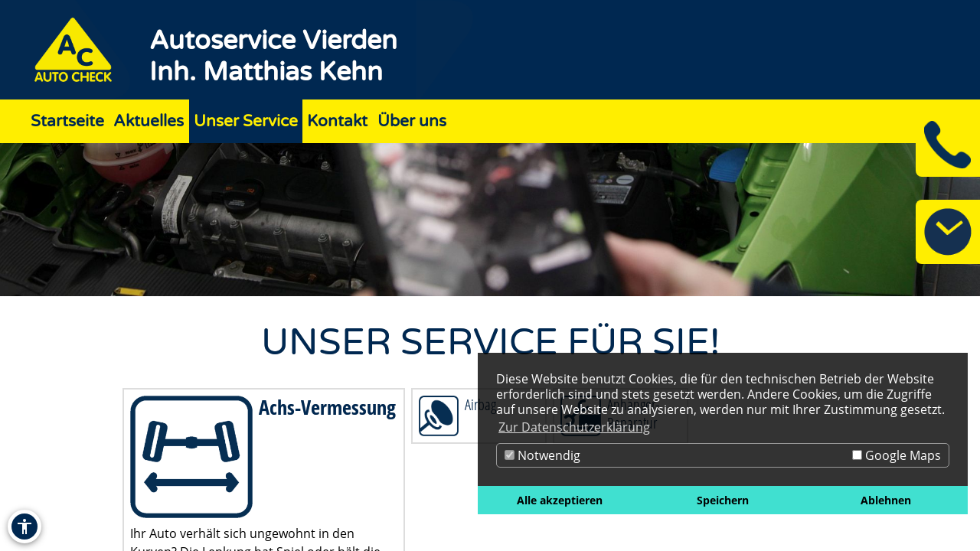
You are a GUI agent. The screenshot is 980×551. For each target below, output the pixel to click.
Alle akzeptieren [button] (560, 500)
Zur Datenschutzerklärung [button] (574, 427)
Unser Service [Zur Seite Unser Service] (246, 121)
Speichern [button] (723, 500)
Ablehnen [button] (886, 500)
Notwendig (542, 455)
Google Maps (897, 455)
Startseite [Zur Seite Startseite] (67, 121)
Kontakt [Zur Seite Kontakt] (337, 121)
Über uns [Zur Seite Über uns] (412, 121)
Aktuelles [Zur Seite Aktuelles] (149, 121)
